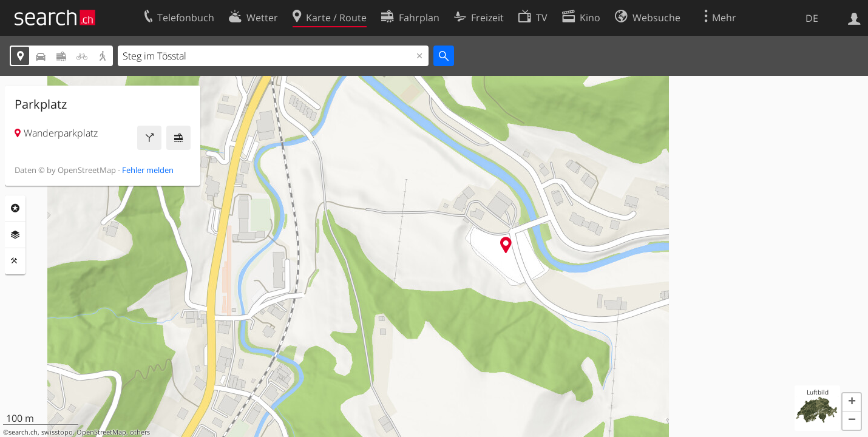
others (140, 432)
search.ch (23, 432)
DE (812, 18)
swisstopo (57, 432)
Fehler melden (148, 170)
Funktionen (15, 261)
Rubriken (15, 208)
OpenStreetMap (101, 432)
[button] (852, 402)
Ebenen (15, 235)
